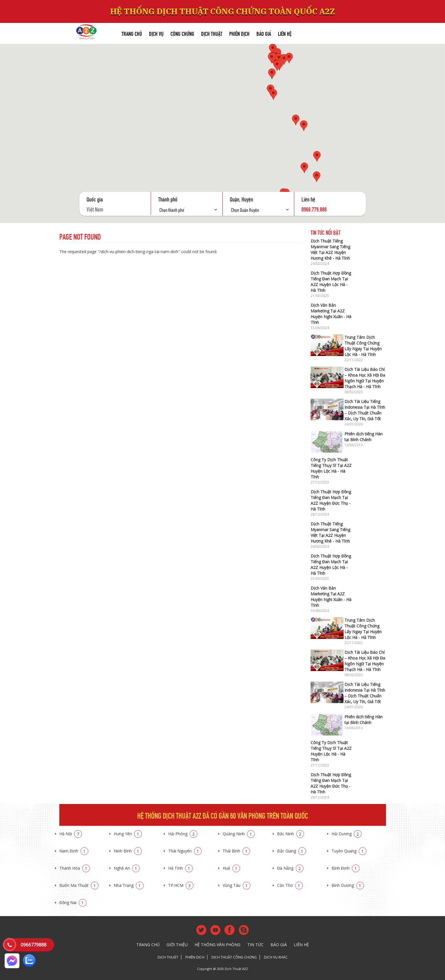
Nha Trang (129, 885)
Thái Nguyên (185, 851)
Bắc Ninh (291, 834)
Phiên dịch (239, 33)
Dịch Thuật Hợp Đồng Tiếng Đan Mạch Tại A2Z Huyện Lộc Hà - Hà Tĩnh (331, 282)
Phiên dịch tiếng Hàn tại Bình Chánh (363, 437)
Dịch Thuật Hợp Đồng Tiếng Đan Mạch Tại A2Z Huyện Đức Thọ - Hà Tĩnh (331, 500)
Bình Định (346, 868)
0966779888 (34, 945)
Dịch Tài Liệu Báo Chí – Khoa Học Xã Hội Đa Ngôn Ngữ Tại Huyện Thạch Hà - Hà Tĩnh (365, 378)
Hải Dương (347, 834)
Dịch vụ (156, 33)
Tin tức (255, 945)
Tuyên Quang (349, 851)
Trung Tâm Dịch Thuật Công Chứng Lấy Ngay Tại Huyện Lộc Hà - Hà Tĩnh (363, 346)
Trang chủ (132, 33)
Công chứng (182, 33)
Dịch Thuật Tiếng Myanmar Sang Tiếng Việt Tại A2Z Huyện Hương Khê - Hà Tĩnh (330, 250)
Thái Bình (236, 851)
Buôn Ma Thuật (79, 885)
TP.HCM (181, 885)
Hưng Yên (128, 834)
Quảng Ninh (239, 834)
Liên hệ (285, 33)
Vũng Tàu (237, 885)
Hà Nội (71, 834)
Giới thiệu (177, 945)
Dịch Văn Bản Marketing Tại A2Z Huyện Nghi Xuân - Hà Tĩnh (331, 314)
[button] (272, 58)
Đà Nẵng (290, 868)
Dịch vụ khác (276, 957)
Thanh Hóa (75, 868)
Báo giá (264, 33)
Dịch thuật (212, 33)
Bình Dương (348, 885)
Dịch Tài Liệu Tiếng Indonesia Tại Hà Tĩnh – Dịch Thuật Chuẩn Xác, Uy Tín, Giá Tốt (365, 410)
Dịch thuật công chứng (234, 957)
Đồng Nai (73, 902)
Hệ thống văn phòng (217, 945)
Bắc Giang (292, 851)
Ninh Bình (128, 851)
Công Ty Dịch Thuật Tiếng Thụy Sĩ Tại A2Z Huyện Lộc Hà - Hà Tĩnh (331, 468)
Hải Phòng (183, 834)
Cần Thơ (290, 885)
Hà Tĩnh (181, 868)
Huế (231, 868)
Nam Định (74, 851)
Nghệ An (127, 868)
